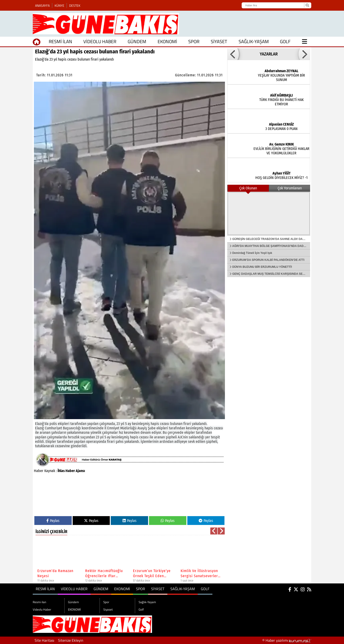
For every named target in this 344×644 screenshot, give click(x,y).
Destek (75, 5)
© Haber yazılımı (287, 640)
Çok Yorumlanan (290, 188)
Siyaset (219, 41)
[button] (214, 531)
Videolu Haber (100, 41)
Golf (285, 41)
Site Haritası (44, 640)
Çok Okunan (248, 188)
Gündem (137, 41)
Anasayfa (42, 5)
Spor (194, 41)
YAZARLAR (269, 54)
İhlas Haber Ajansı (71, 471)
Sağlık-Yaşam (254, 41)
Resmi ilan (60, 41)
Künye (59, 5)
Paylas (53, 521)
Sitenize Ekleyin (71, 640)
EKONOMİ (167, 41)
